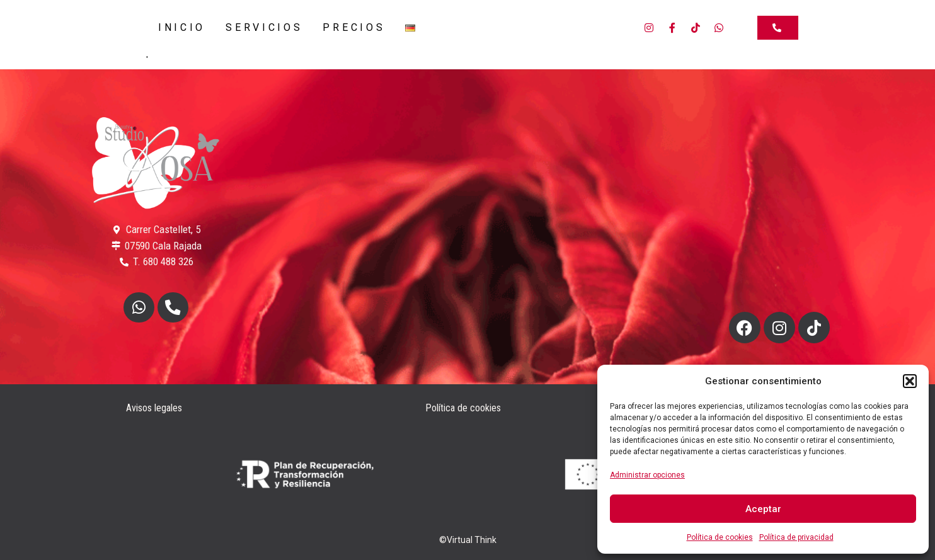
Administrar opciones (647, 475)
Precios (354, 27)
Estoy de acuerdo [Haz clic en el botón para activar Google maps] (779, 230)
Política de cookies (720, 537)
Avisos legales (154, 408)
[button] (910, 381)
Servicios (264, 27)
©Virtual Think (468, 540)
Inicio (182, 27)
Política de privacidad (796, 537)
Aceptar (763, 509)
